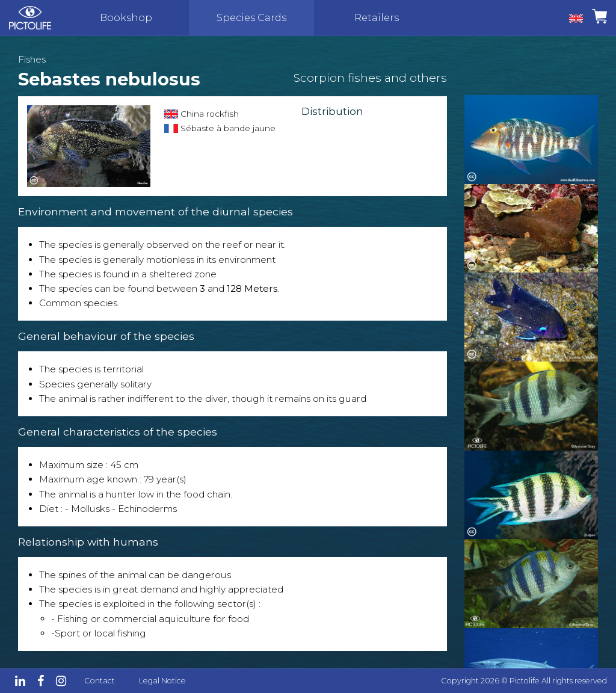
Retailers (377, 18)
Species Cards (251, 18)
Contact (100, 681)
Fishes (32, 59)
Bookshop (126, 18)
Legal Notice (162, 681)
